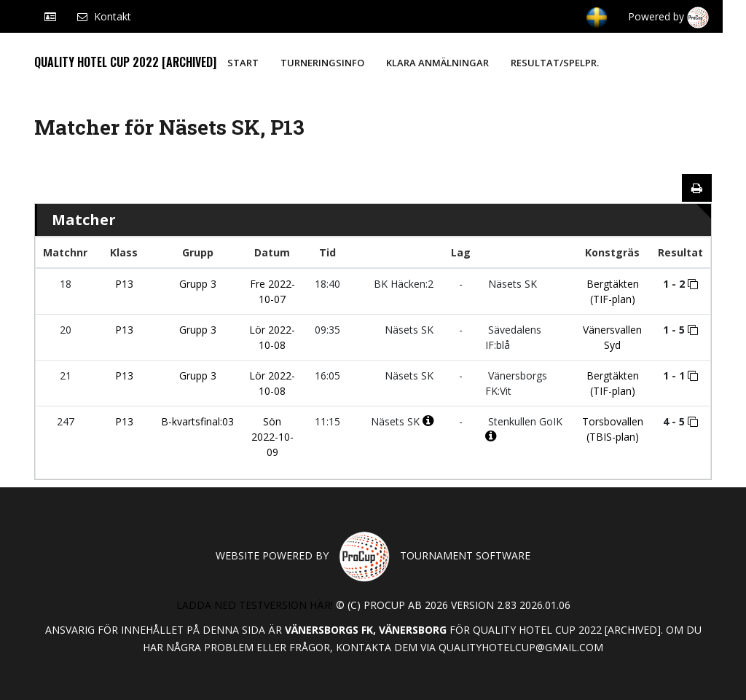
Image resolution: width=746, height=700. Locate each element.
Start (243, 63)
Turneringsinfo (322, 63)
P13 (124, 284)
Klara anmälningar (437, 63)
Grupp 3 (198, 284)
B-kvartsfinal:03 (197, 421)
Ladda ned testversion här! (255, 605)
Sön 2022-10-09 (272, 437)
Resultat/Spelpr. (555, 63)
